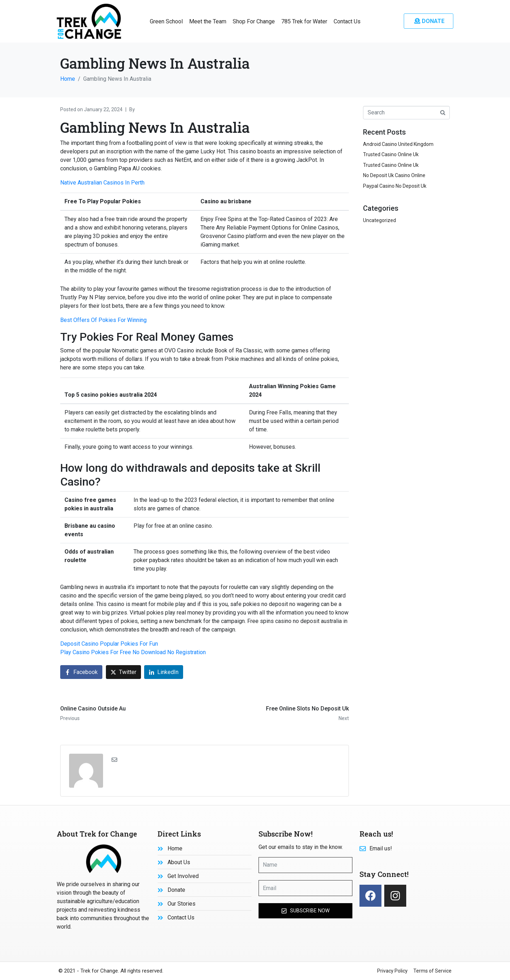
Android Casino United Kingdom (398, 144)
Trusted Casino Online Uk (391, 154)
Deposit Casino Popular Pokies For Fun (109, 644)
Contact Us (347, 21)
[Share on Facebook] (81, 672)
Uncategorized (379, 220)
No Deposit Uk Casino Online (394, 175)
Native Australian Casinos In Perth (102, 183)
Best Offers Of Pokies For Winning (103, 320)
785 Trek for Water (304, 21)
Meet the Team (208, 21)
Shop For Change (254, 21)
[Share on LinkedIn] (164, 672)
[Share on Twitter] (123, 672)
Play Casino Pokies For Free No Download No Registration (133, 652)
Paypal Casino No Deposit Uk (395, 186)
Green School (166, 21)
